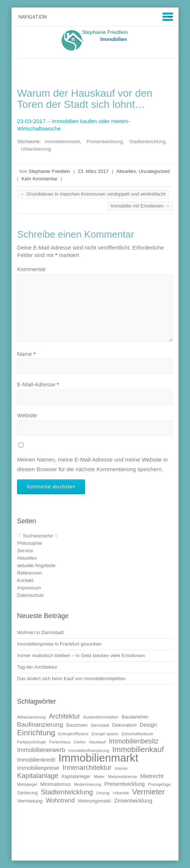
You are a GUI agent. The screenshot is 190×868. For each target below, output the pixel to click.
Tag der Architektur (37, 667)
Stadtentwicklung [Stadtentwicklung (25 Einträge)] (67, 792)
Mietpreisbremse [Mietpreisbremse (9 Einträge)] (123, 777)
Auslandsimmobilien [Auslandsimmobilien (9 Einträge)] (101, 717)
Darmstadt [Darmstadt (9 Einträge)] (100, 725)
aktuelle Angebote (36, 565)
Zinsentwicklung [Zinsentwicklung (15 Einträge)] (133, 801)
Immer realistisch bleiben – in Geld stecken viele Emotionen (81, 655)
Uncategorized (154, 171)
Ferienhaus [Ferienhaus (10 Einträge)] (60, 742)
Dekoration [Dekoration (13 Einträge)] (124, 725)
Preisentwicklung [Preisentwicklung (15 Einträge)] (125, 784)
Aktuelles (126, 171)
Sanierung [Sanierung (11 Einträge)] (27, 793)
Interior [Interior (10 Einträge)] (121, 768)
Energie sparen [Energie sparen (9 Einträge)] (105, 734)
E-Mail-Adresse (38, 384)
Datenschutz (30, 595)
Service (25, 551)
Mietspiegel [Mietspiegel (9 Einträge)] (27, 784)
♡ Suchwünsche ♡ (38, 536)
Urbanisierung (36, 149)
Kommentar (32, 269)
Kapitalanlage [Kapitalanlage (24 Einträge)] (38, 776)
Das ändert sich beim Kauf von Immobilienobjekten (71, 679)
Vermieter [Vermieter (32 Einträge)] (148, 792)
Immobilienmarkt (62, 142)
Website (27, 415)
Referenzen (30, 573)
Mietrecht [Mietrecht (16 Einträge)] (152, 776)
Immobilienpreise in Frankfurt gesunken (59, 644)
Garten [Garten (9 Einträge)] (80, 742)
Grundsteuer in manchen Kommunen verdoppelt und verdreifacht (93, 194)
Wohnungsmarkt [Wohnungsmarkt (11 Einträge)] (94, 801)
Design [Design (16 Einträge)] (148, 725)
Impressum (29, 588)
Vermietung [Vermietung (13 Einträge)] (30, 801)
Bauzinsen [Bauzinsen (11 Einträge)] (77, 725)
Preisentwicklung (105, 142)
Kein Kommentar (40, 179)
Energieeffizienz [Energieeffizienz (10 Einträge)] (73, 734)
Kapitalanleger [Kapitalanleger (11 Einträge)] (76, 777)
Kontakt (25, 580)
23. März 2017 (93, 171)
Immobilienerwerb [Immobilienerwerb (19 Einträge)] (41, 750)
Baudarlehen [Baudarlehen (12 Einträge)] (135, 717)
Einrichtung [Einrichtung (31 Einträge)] (36, 732)
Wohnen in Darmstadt (40, 632)
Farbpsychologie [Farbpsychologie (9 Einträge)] (32, 742)
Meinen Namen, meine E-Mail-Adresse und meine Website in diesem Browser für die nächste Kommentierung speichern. (92, 464)
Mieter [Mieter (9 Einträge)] (99, 777)
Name (26, 354)
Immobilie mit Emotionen (140, 206)
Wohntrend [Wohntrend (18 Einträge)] (60, 800)
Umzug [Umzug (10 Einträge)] (103, 793)
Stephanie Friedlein (49, 171)
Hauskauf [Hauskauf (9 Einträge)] (97, 742)
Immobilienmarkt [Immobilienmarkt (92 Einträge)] (98, 758)
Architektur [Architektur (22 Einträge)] (65, 716)
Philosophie (30, 543)
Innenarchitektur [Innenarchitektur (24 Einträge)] (87, 767)
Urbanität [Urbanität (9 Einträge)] (121, 793)
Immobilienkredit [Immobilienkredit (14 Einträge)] (36, 760)
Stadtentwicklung (147, 142)
